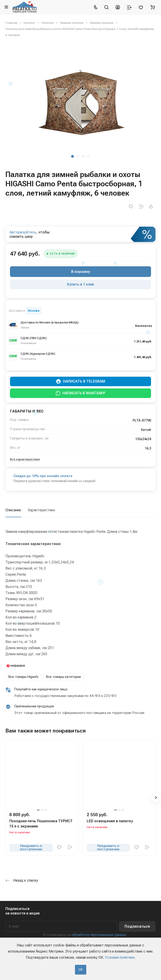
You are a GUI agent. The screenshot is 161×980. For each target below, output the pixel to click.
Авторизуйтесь (23, 232)
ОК (81, 970)
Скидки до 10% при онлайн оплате (43, 476)
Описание (13, 510)
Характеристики (41, 510)
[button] (72, 156)
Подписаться (137, 926)
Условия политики (120, 957)
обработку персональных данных (99, 935)
